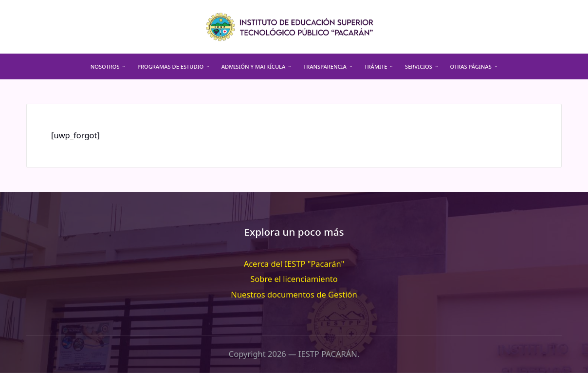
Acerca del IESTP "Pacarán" (294, 264)
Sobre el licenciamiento (294, 279)
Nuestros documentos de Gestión (294, 294)
